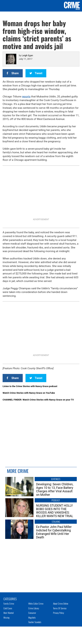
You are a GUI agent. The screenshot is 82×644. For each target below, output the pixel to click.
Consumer (32, 613)
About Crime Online (61, 603)
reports (26, 97)
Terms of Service (60, 608)
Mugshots (32, 617)
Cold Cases (8, 608)
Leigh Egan (27, 55)
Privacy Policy (59, 613)
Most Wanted (8, 613)
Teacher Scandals (35, 622)
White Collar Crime (36, 603)
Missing (7, 617)
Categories (10, 599)
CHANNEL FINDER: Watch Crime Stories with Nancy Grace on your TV (38, 400)
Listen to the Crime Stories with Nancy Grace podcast (30, 386)
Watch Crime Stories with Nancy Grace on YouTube (29, 393)
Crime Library (34, 608)
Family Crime (9, 603)
